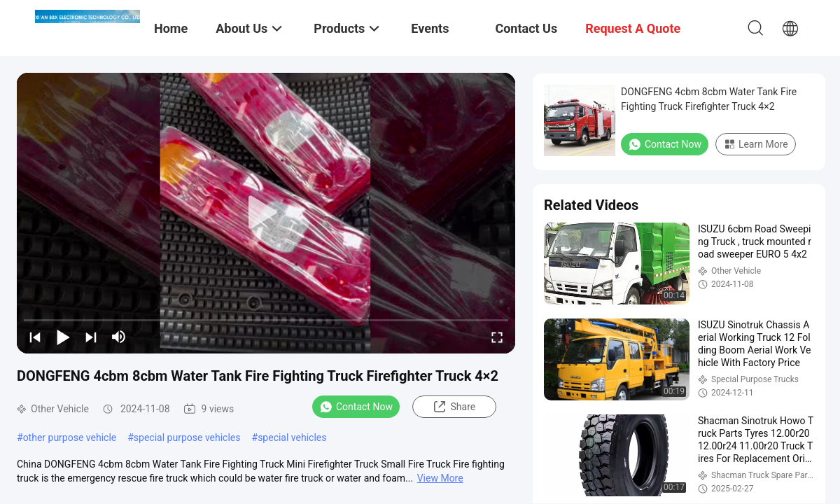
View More (440, 478)
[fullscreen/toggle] (497, 337)
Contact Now (356, 407)
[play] (266, 213)
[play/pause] (63, 337)
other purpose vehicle (70, 437)
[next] (91, 337)
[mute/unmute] (119, 337)
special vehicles (292, 437)
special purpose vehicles (187, 437)
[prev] (35, 337)
